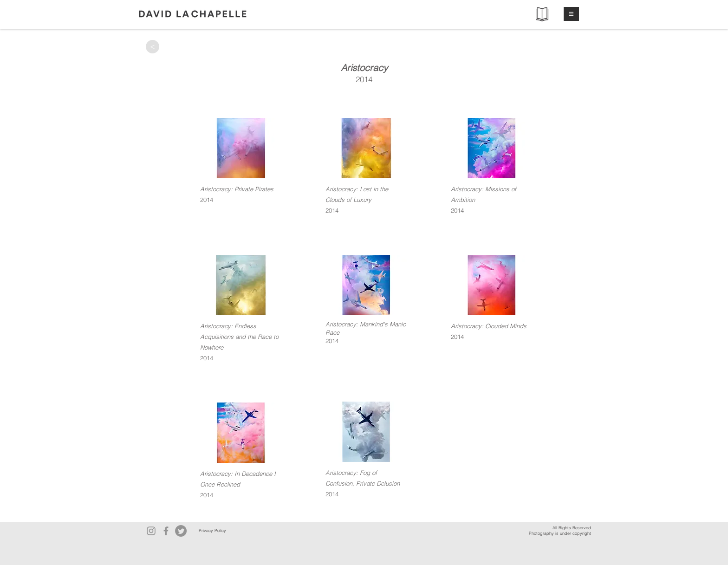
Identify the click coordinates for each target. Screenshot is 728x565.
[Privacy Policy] (212, 531)
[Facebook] (166, 531)
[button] (571, 14)
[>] (153, 47)
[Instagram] (151, 531)
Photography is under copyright (560, 533)
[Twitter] (181, 531)
